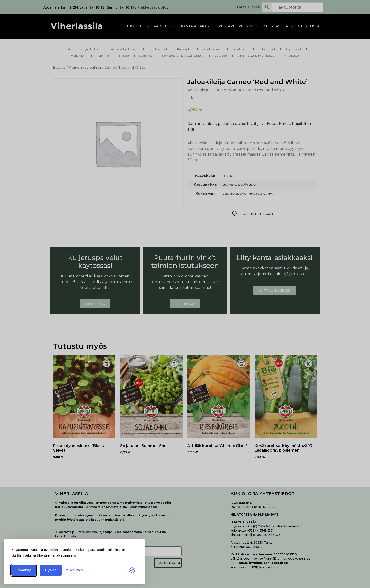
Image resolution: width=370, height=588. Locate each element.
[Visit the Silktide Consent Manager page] (132, 570)
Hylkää (51, 570)
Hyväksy (24, 570)
